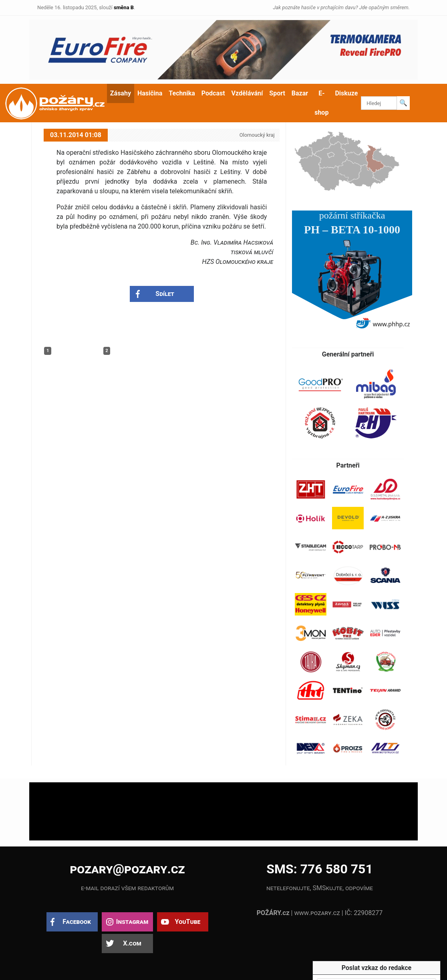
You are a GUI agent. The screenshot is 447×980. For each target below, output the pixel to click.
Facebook (77, 922)
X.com (132, 943)
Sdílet (165, 294)
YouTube (187, 922)
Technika (182, 93)
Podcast (213, 93)
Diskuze (346, 93)
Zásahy (121, 93)
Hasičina (150, 93)
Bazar (300, 93)
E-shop (321, 103)
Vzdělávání (247, 93)
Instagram (132, 922)
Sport (277, 93)
